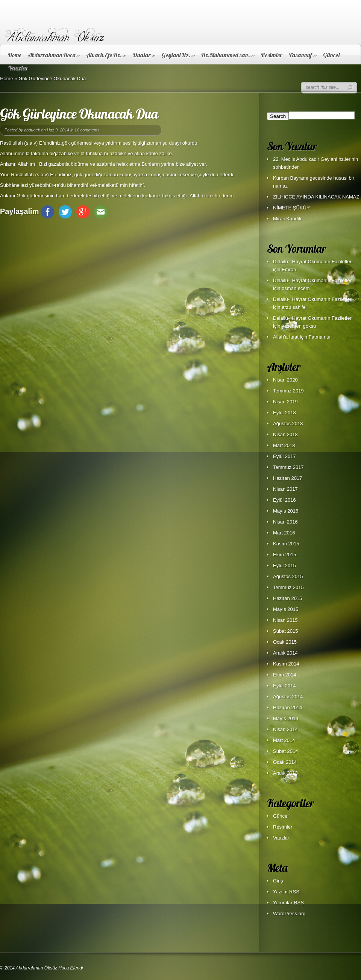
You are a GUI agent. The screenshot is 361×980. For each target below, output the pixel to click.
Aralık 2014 (285, 653)
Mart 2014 (284, 740)
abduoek (32, 130)
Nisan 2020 (285, 380)
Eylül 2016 (284, 500)
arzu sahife (294, 307)
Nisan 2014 (285, 729)
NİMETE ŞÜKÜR (291, 208)
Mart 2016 (284, 533)
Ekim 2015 (284, 555)
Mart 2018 (284, 445)
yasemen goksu (299, 326)
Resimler (272, 55)
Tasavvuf (303, 55)
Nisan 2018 (285, 434)
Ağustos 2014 (288, 697)
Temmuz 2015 (288, 587)
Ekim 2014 (284, 675)
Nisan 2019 (285, 402)
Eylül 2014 (284, 686)
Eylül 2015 (284, 566)
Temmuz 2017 (288, 467)
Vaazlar (281, 838)
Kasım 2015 (286, 544)
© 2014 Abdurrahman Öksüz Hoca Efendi (42, 968)
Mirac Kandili (287, 219)
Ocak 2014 (285, 762)
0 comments (88, 130)
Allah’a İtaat (286, 337)
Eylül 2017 (284, 456)
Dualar (144, 55)
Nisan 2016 (285, 522)
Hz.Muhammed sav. (228, 55)
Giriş (278, 881)
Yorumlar (288, 903)
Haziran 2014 (287, 708)
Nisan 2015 (285, 620)
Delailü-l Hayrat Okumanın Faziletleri (313, 262)
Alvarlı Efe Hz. (106, 55)
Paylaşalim (19, 211)
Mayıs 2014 (286, 718)
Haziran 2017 (287, 478)
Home (15, 55)
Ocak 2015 (285, 642)
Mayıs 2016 (286, 511)
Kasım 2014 (286, 664)
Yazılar (286, 892)
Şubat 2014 (286, 751)
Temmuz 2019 (288, 391)
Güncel (331, 55)
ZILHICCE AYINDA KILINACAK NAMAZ (316, 197)
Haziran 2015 (287, 598)
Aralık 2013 (285, 773)
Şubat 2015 (286, 631)
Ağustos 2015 (288, 576)
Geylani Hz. (178, 55)
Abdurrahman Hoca (54, 55)
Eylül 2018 (284, 413)
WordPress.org (289, 914)
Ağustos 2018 (288, 424)
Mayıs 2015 (286, 609)
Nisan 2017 (285, 489)
